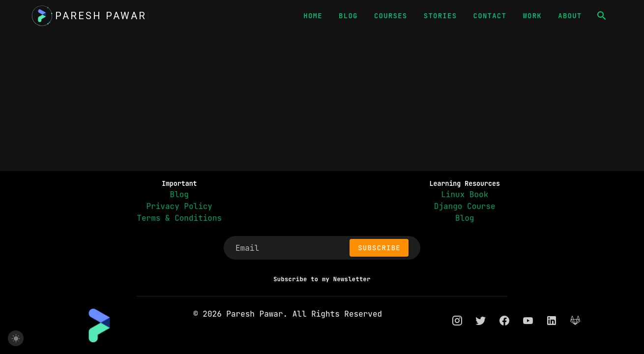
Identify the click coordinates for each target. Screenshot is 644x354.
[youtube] (528, 320)
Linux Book (465, 194)
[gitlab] (575, 320)
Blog (179, 194)
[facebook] (504, 320)
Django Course (465, 206)
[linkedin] (552, 320)
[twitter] (481, 320)
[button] (602, 16)
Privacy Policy (179, 206)
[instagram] (457, 320)
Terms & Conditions (179, 218)
